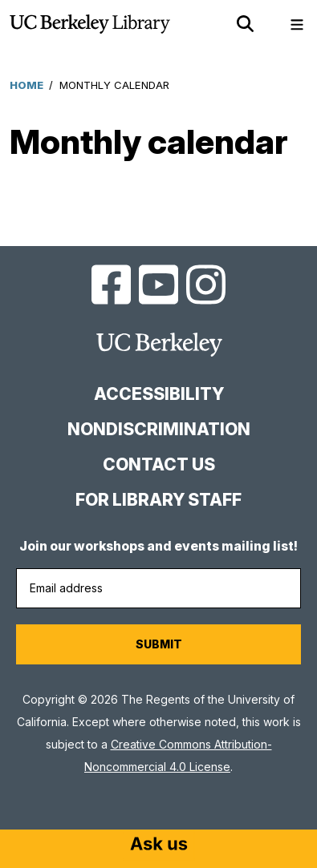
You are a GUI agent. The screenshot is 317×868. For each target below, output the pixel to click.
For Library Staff (158, 500)
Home (26, 85)
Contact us (159, 464)
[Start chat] (159, 846)
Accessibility (159, 394)
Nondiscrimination (159, 429)
